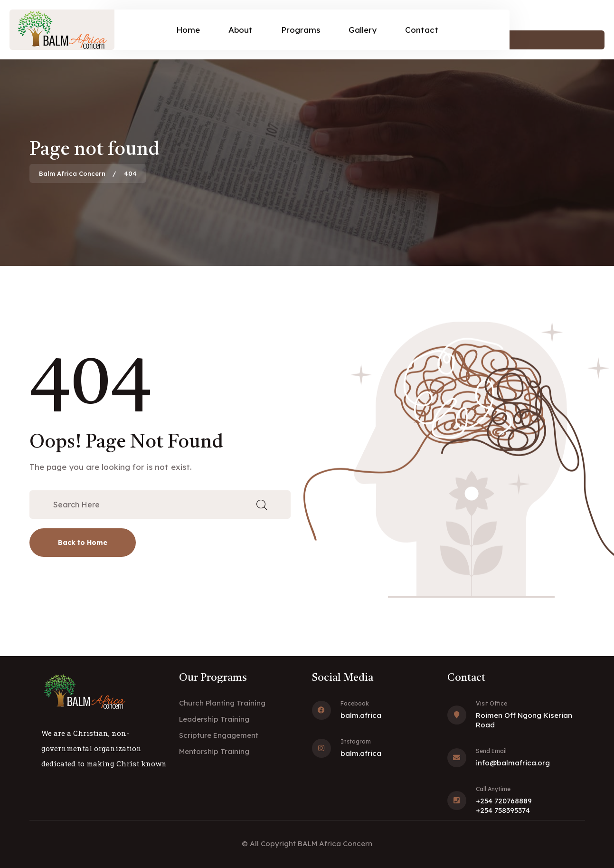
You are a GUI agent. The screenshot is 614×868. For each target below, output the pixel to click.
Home (188, 30)
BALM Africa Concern (335, 844)
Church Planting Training (222, 703)
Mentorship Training (214, 751)
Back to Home (83, 543)
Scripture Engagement (219, 735)
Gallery (363, 30)
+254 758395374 (503, 810)
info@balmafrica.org (513, 763)
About (241, 30)
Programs (301, 30)
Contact (422, 30)
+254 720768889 (504, 801)
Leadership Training (214, 719)
